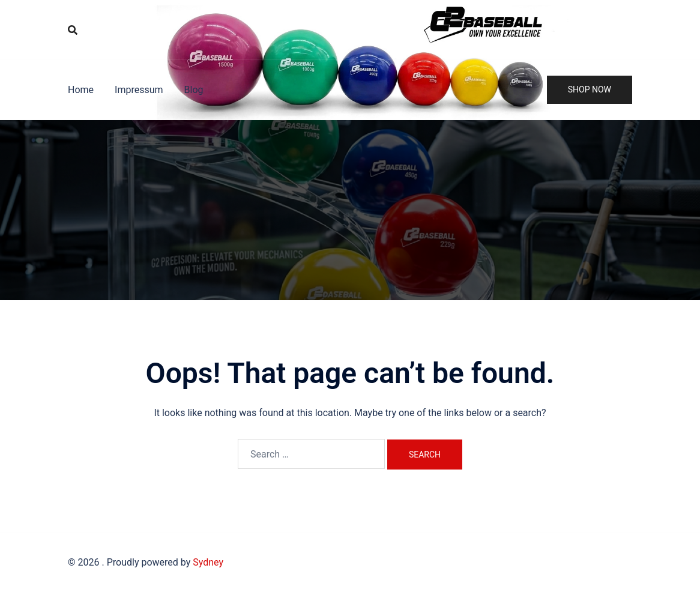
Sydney (208, 562)
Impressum (139, 90)
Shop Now (590, 89)
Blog (194, 90)
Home (81, 90)
